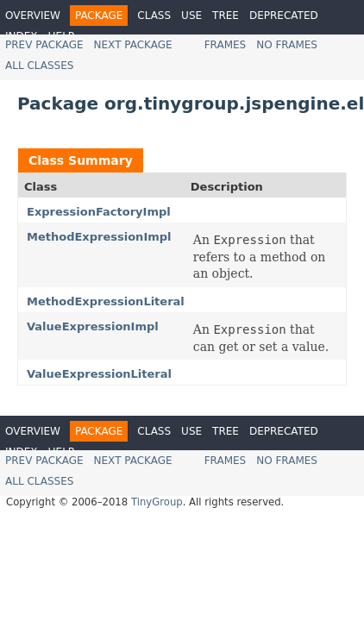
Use (191, 16)
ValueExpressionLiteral (99, 374)
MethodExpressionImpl (99, 237)
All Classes (39, 66)
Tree (226, 16)
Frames (226, 45)
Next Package (133, 45)
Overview (33, 16)
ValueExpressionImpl (93, 326)
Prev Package (44, 45)
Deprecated (284, 16)
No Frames (287, 45)
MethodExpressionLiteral (106, 301)
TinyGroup (157, 502)
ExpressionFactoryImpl (99, 212)
